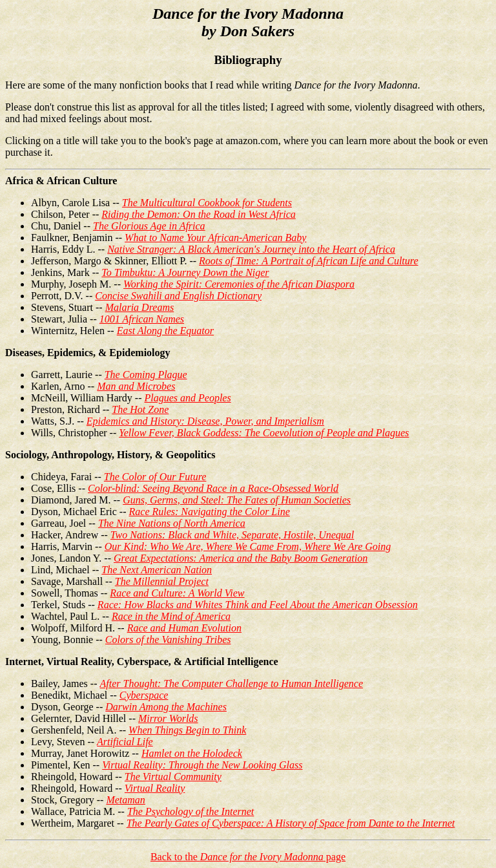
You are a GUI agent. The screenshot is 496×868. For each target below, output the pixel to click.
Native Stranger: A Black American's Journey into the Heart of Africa (251, 249)
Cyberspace (144, 695)
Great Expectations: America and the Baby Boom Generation (241, 558)
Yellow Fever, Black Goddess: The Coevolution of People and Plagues (264, 433)
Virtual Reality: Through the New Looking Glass (202, 765)
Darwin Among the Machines (166, 707)
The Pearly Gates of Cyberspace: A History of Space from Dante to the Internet (291, 823)
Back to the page (248, 857)
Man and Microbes (136, 386)
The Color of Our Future (155, 477)
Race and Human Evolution (184, 628)
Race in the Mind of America (171, 616)
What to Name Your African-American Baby (215, 238)
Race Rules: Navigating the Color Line (210, 512)
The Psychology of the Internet (191, 811)
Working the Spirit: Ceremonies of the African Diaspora (239, 284)
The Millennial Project (162, 581)
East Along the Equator (165, 331)
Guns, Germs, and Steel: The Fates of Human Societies (237, 500)
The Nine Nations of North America (172, 523)
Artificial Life (125, 742)
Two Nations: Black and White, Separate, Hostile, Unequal (232, 535)
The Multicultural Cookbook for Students (207, 203)
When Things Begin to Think (187, 730)
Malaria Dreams (140, 307)
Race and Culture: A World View (177, 593)
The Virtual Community (173, 777)
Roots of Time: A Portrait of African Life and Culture (308, 261)
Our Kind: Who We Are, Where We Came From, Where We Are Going (248, 546)
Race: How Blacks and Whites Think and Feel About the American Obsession (258, 605)
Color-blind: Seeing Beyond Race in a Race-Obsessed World (213, 488)
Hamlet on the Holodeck (192, 753)
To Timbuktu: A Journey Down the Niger (185, 272)
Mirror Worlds (168, 718)
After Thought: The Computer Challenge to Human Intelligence (231, 683)
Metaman (125, 800)
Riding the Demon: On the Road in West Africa (198, 214)
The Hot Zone (140, 409)
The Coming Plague (146, 375)
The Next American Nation (157, 570)
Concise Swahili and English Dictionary (178, 296)
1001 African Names (142, 319)
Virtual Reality (155, 788)
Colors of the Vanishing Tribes (168, 640)
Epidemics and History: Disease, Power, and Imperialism (205, 421)
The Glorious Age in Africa (149, 226)
